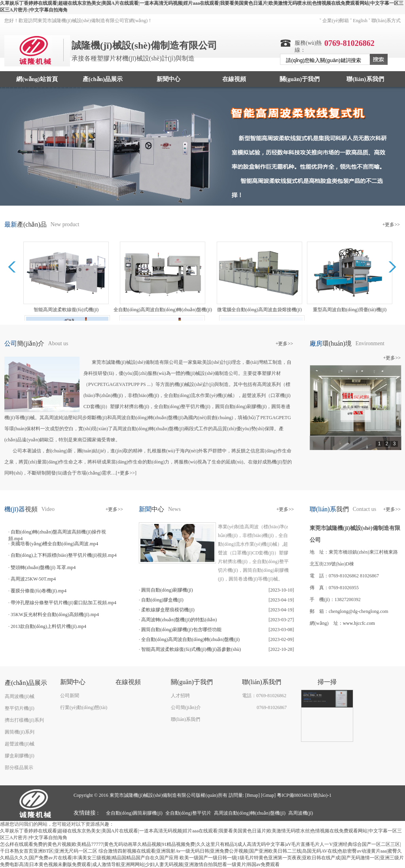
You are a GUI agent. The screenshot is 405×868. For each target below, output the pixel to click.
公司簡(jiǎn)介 (186, 707)
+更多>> (391, 225)
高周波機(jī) (301, 813)
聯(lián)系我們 (365, 79)
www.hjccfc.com (359, 623)
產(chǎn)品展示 (103, 79)
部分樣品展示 (19, 768)
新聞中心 (168, 79)
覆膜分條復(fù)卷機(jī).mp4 (39, 591)
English (360, 21)
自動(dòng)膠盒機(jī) (162, 600)
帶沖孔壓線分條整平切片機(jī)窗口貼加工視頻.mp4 (63, 603)
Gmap (268, 795)
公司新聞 (70, 696)
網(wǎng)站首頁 (37, 79)
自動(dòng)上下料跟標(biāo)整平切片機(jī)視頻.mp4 (64, 555)
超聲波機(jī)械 (20, 744)
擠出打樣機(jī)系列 (24, 720)
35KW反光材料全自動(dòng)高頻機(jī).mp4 (55, 615)
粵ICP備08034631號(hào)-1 (304, 795)
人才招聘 (180, 696)
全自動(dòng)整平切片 (188, 813)
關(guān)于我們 (300, 79)
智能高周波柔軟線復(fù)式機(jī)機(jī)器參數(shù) (191, 649)
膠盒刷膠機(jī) (20, 756)
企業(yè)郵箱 (336, 21)
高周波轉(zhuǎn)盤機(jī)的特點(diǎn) (179, 620)
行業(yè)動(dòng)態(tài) (84, 707)
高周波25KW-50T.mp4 (33, 579)
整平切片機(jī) (20, 708)
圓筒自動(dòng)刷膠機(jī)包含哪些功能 (181, 630)
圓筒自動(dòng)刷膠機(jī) (167, 590)
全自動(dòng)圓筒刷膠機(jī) (134, 813)
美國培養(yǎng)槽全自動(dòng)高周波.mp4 (54, 544)
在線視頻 (234, 79)
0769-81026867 (272, 707)
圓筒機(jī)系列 (20, 732)
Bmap (253, 795)
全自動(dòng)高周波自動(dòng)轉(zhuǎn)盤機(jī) (190, 639)
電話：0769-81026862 (264, 696)
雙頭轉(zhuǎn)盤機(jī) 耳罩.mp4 (43, 567)
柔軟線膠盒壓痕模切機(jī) (168, 610)
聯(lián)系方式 (386, 21)
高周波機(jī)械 (20, 696)
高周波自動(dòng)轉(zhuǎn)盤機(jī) (250, 813)
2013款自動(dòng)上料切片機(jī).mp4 (48, 626)
